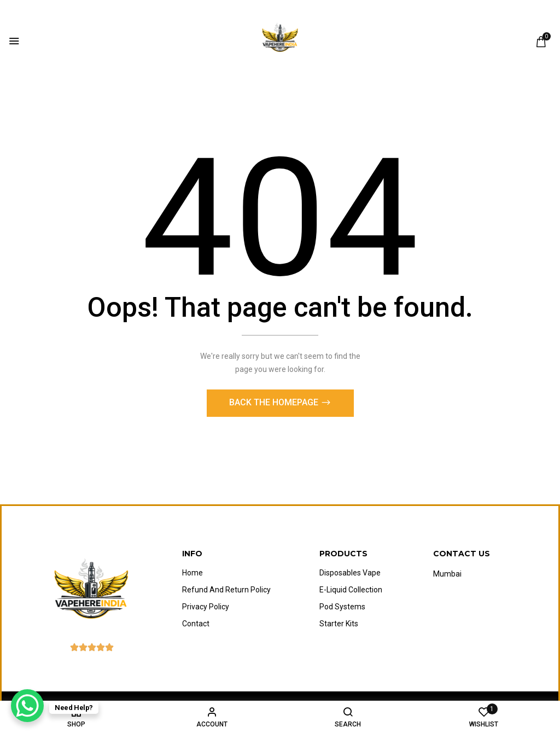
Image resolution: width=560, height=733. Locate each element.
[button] (541, 42)
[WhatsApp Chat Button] (27, 706)
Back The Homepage (275, 405)
